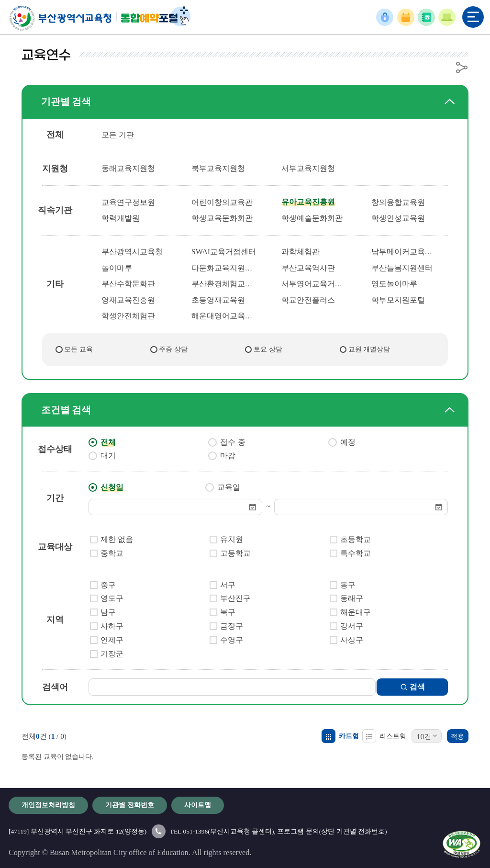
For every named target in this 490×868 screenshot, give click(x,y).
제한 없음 (117, 540)
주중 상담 (173, 349)
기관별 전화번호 (426, 17)
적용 (457, 736)
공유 (462, 67)
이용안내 (447, 17)
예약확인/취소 (406, 17)
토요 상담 (268, 349)
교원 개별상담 (369, 349)
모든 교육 (78, 349)
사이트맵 (198, 805)
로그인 (385, 17)
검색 (414, 687)
